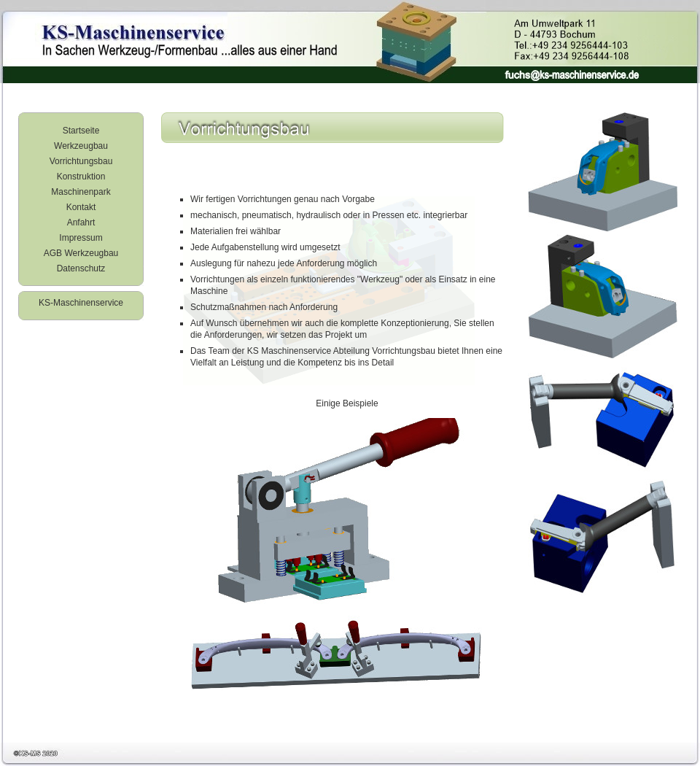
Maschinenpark (81, 192)
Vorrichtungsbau (81, 161)
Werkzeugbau (81, 146)
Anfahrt (81, 223)
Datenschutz (81, 268)
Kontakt (81, 207)
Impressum (81, 238)
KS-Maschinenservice (81, 303)
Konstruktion (81, 177)
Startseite (81, 131)
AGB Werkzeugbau (81, 253)
